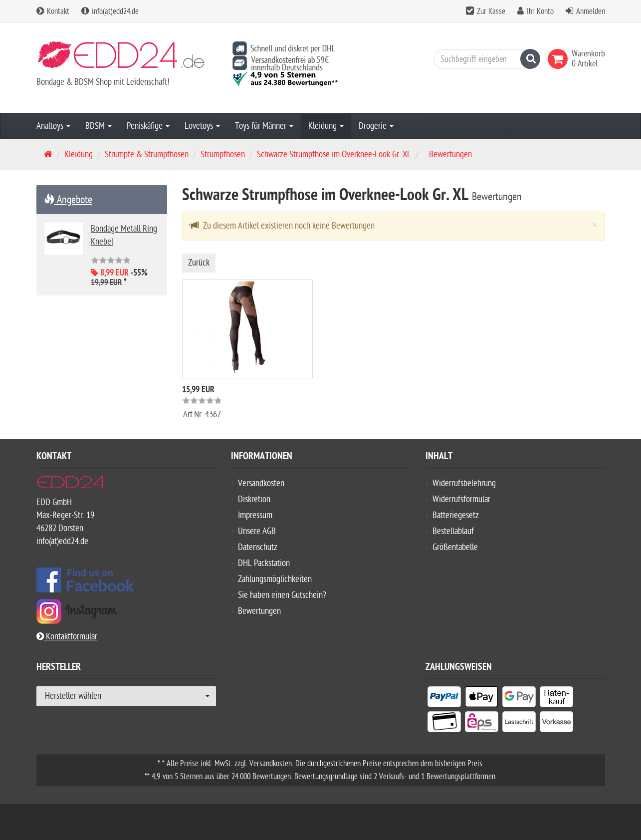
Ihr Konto (540, 11)
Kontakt (53, 11)
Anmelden (591, 11)
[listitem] (444, 699)
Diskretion (254, 499)
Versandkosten (261, 483)
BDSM (99, 126)
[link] (560, 59)
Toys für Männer (264, 126)
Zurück (199, 263)
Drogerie (376, 126)
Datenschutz (258, 547)
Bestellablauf (453, 531)
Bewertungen (259, 611)
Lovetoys (202, 126)
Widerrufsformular (461, 499)
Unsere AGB (257, 531)
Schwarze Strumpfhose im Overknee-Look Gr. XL (334, 154)
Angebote (68, 200)
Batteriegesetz (456, 515)
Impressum (255, 515)
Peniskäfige (148, 126)
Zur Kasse (491, 11)
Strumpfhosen (223, 154)
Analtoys (53, 126)
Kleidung (326, 126)
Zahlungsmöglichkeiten (275, 579)
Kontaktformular (67, 637)
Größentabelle (455, 547)
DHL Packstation (264, 563)
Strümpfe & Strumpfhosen (147, 154)
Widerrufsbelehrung (464, 483)
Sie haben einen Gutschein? (282, 595)
